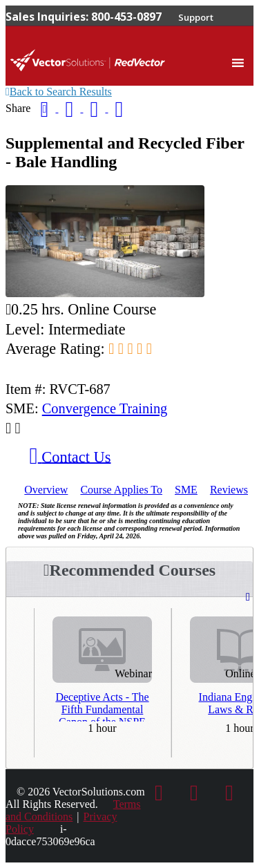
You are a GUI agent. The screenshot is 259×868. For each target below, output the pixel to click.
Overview (46, 490)
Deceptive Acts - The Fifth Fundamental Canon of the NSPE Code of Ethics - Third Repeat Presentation (102, 706)
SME (186, 490)
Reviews (229, 490)
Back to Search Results (59, 92)
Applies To (121, 490)
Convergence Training (105, 408)
